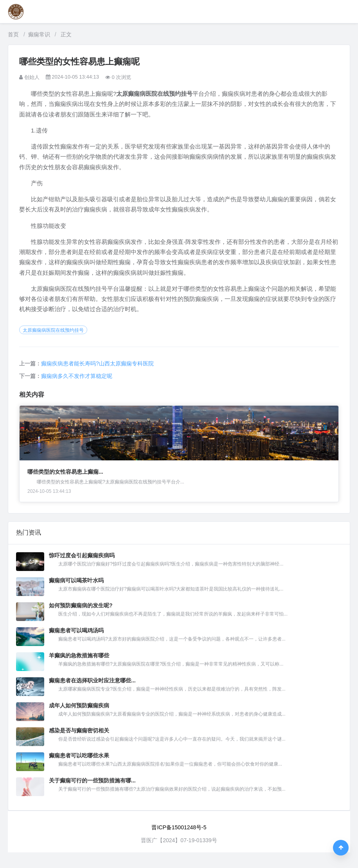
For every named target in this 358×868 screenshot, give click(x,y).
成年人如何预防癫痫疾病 (79, 705)
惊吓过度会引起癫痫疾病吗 (82, 555)
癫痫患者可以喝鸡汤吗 (76, 630)
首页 (13, 34)
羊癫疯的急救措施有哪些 (79, 655)
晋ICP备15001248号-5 (179, 827)
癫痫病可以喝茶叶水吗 (76, 580)
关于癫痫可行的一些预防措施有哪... (92, 780)
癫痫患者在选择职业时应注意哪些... (92, 680)
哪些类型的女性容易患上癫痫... (65, 472)
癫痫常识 (39, 34)
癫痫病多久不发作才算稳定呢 (77, 376)
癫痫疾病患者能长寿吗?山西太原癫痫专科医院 (97, 363)
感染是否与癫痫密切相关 (79, 730)
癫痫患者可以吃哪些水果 (79, 755)
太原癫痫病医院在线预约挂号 (53, 330)
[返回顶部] (341, 848)
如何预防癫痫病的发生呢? (81, 605)
